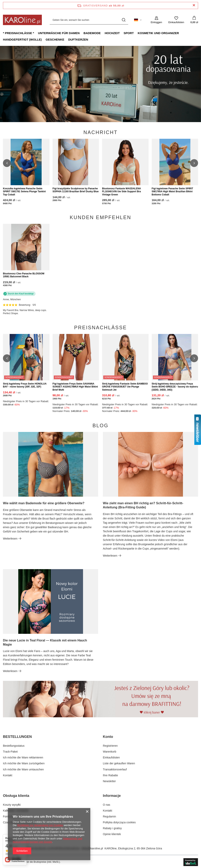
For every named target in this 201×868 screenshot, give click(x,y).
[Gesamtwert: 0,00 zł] (194, 20)
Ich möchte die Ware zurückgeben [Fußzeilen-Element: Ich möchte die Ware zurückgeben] (24, 763)
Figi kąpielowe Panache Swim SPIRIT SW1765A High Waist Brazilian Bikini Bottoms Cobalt (172, 192)
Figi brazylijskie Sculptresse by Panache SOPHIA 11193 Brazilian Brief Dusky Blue (76, 190)
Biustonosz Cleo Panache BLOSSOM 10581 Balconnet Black (24, 275)
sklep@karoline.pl (92, 848)
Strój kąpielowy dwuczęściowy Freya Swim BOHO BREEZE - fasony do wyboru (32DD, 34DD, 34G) (175, 387)
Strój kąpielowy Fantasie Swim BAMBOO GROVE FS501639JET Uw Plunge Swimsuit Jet (125, 387)
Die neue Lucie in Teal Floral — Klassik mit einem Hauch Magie (45, 642)
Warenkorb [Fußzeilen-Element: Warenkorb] (110, 752)
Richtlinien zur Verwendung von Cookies (40, 825)
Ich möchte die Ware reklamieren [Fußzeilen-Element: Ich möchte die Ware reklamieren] (23, 757)
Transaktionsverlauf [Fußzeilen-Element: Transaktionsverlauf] (115, 769)
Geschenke (55, 39)
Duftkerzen (78, 39)
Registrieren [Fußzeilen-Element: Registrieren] (110, 746)
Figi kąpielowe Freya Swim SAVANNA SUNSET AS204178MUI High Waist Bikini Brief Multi (75, 387)
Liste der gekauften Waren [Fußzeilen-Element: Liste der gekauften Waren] (119, 763)
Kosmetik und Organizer (158, 33)
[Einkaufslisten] (176, 20)
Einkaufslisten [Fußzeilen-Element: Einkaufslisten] (111, 757)
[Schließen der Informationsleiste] (194, 5)
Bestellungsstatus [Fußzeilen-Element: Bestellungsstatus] (14, 746)
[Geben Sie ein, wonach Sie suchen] (89, 20)
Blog (100, 426)
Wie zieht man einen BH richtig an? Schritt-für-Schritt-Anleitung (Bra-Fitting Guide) (143, 505)
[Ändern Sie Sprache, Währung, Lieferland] (138, 20)
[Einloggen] (156, 20)
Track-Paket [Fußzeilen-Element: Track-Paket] (10, 752)
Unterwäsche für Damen (59, 33)
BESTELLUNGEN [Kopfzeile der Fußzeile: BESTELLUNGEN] (17, 737)
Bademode (92, 33)
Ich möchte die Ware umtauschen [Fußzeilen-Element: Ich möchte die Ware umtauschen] (23, 769)
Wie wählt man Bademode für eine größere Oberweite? (44, 503)
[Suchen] (124, 20)
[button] (7, 163)
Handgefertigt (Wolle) (22, 39)
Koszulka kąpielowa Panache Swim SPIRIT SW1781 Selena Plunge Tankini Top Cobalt (24, 192)
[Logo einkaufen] (22, 20)
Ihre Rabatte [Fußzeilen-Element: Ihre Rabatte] (110, 775)
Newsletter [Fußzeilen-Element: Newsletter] (109, 781)
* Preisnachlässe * (18, 33)
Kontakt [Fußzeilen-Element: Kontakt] (8, 775)
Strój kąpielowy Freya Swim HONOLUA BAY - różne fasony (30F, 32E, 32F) (25, 385)
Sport (129, 33)
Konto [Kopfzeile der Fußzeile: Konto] (108, 737)
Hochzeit (112, 33)
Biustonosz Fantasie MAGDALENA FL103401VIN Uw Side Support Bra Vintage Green (122, 192)
